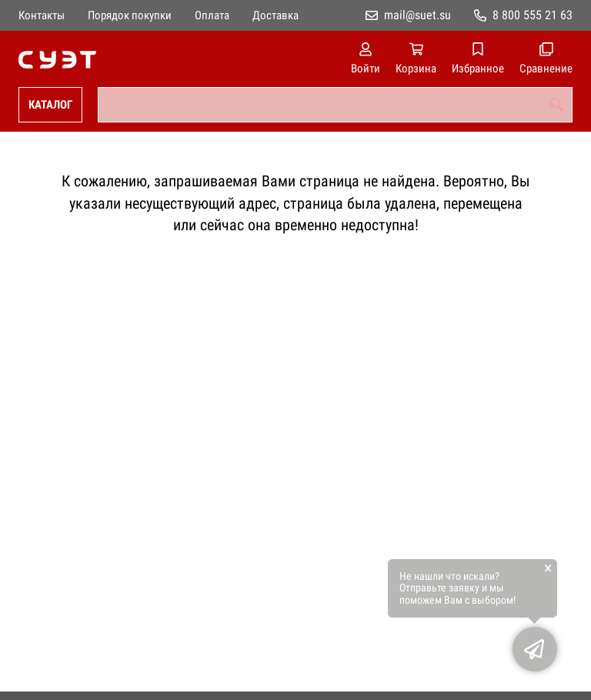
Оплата (212, 15)
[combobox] (335, 105)
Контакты (42, 15)
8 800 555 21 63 (533, 15)
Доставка (275, 15)
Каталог (50, 105)
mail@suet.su (417, 15)
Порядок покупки (130, 15)
